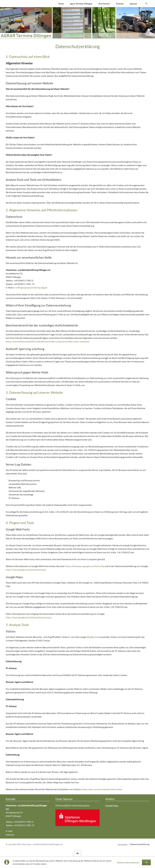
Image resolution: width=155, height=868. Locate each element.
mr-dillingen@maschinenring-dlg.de (30, 288)
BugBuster (93, 637)
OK (146, 862)
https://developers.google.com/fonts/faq (85, 566)
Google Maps (112, 805)
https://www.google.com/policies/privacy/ (26, 570)
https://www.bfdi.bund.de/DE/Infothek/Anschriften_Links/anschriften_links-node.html (47, 341)
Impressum (123, 844)
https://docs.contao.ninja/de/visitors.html (102, 789)
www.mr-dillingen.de (25, 835)
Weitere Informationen (128, 862)
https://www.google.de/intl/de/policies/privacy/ (28, 617)
